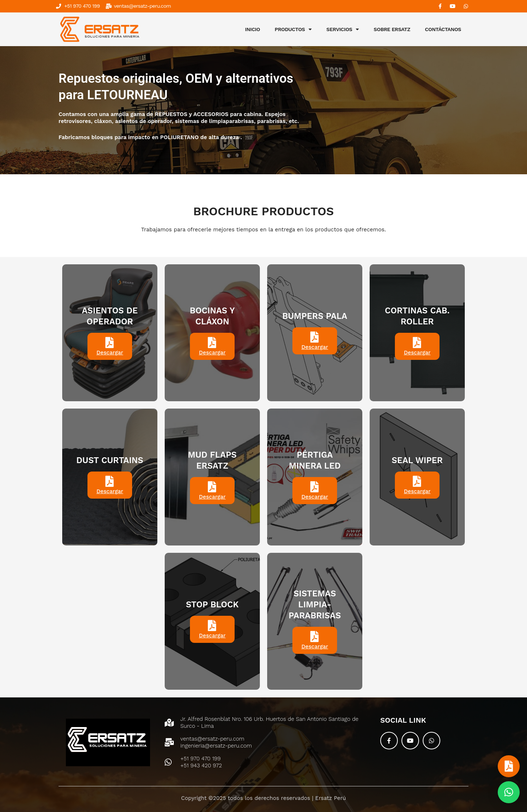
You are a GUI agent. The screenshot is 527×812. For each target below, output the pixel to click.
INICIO (253, 29)
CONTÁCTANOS (443, 29)
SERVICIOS (343, 29)
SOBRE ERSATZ (392, 29)
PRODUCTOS (293, 29)
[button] (509, 792)
